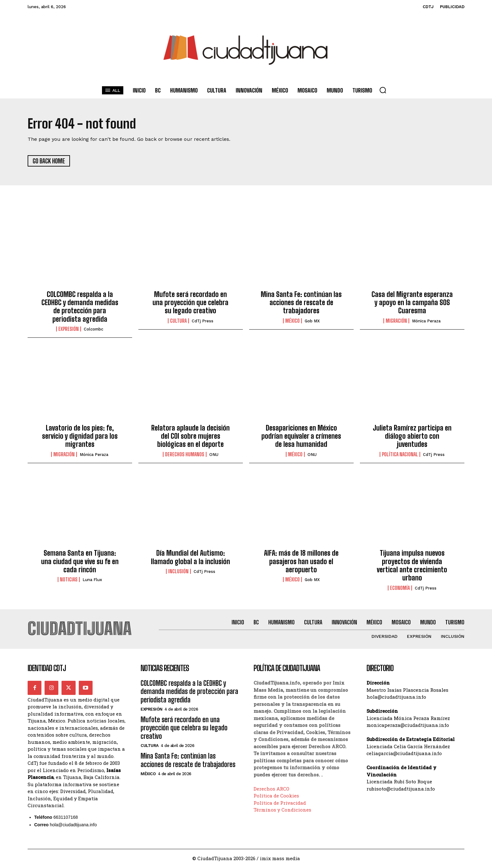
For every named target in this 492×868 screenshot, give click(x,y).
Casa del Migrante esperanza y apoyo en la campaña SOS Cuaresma (412, 303)
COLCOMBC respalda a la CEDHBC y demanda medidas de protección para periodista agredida (80, 307)
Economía (400, 588)
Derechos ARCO (271, 789)
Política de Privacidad (280, 803)
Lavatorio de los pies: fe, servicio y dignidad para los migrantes (80, 436)
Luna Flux (92, 580)
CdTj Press (203, 321)
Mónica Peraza (426, 321)
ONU (214, 455)
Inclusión (178, 572)
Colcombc (94, 329)
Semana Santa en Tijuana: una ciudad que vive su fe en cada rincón (80, 562)
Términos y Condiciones (282, 810)
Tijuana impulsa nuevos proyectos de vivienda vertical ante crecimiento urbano (412, 566)
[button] (383, 90)
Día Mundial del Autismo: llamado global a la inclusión (190, 557)
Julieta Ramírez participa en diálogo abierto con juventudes (412, 436)
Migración (396, 321)
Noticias (69, 580)
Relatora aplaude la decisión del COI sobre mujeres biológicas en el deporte (190, 436)
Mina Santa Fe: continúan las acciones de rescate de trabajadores (301, 303)
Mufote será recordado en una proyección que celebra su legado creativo (190, 303)
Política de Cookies (276, 796)
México (292, 321)
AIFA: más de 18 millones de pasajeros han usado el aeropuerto (301, 562)
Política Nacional (400, 455)
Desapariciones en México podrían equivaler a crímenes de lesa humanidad (301, 436)
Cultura (178, 321)
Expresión (69, 329)
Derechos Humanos (185, 455)
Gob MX (312, 321)
